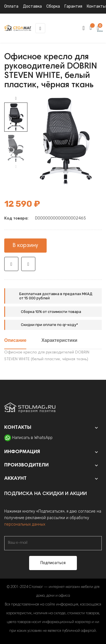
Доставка (32, 6)
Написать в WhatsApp (32, 438)
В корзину (25, 246)
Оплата (11, 6)
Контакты (96, 6)
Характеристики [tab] (60, 341)
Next (16, 99)
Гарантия (73, 6)
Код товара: (16, 219)
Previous (16, 167)
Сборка (53, 6)
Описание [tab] (15, 341)
